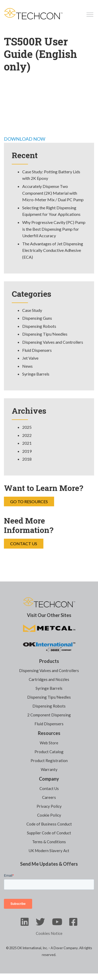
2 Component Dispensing (49, 715)
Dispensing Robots (39, 326)
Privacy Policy (49, 806)
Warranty (49, 769)
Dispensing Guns (37, 318)
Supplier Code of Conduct (49, 833)
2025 (27, 427)
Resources (49, 733)
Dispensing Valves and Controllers (53, 342)
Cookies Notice (49, 933)
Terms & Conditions (49, 842)
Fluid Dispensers (37, 350)
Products (49, 661)
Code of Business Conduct (49, 824)
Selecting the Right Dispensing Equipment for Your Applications (51, 211)
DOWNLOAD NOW (25, 139)
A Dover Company (64, 948)
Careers (49, 797)
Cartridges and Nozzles (49, 679)
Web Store (49, 743)
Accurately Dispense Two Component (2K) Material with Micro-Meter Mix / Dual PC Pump (53, 193)
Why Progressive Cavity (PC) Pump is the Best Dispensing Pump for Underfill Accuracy (54, 229)
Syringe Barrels (36, 374)
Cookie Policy (49, 815)
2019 (27, 451)
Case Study (32, 310)
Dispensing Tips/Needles (45, 334)
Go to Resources (29, 501)
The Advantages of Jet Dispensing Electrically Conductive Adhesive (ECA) (53, 250)
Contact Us (24, 544)
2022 (27, 435)
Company (49, 779)
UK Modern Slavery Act (49, 851)
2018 (27, 459)
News (27, 366)
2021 (27, 443)
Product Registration (49, 761)
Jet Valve (30, 358)
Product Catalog (49, 752)
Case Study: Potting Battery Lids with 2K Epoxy (51, 175)
